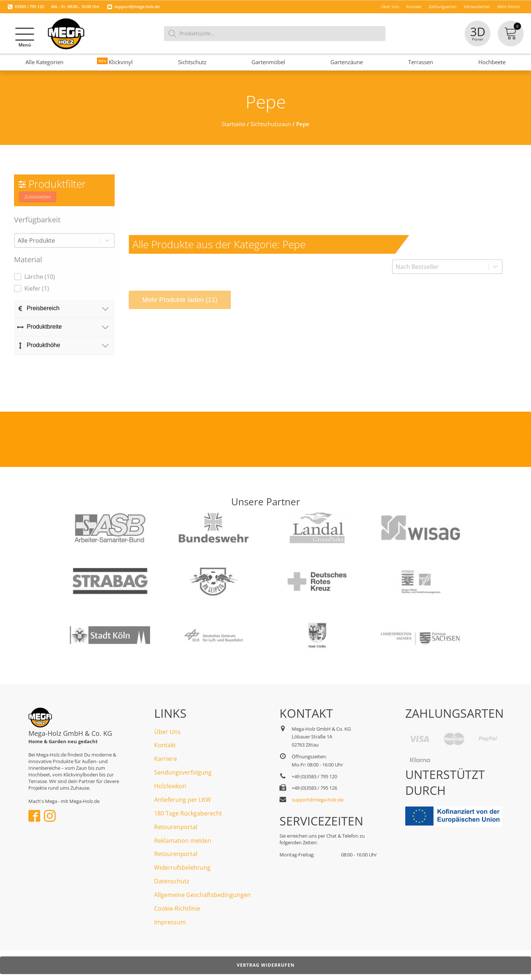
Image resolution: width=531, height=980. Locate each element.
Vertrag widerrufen (266, 965)
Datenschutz (172, 881)
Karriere (166, 759)
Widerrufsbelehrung (182, 868)
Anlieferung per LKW (183, 800)
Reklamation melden (183, 841)
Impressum (170, 922)
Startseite (233, 124)
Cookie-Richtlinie (177, 908)
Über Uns (167, 732)
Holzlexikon (170, 786)
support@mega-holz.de (137, 6)
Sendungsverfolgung (183, 772)
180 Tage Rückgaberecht (188, 813)
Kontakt (165, 745)
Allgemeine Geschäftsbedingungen (202, 895)
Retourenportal (176, 827)
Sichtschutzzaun (271, 124)
